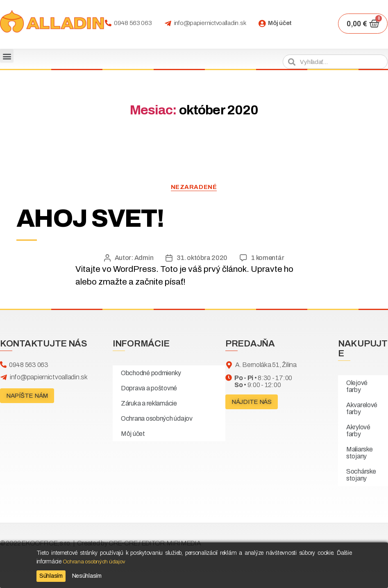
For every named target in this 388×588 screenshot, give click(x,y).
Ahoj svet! (94, 218)
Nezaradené (194, 187)
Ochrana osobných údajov (157, 419)
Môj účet (280, 23)
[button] (7, 56)
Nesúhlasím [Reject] (87, 576)
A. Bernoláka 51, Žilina (266, 365)
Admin (144, 258)
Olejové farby (357, 387)
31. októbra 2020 (202, 258)
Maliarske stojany (360, 453)
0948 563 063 (133, 23)
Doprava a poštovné (149, 389)
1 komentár (268, 258)
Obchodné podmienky (151, 373)
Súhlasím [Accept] (51, 576)
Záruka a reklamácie (149, 404)
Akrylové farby (358, 431)
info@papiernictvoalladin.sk (210, 23)
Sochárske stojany (361, 475)
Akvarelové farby (362, 409)
